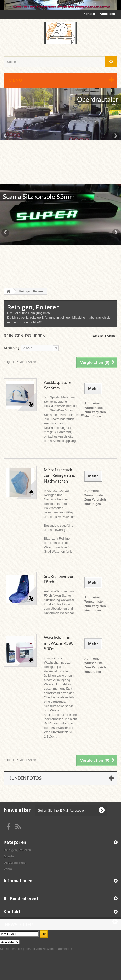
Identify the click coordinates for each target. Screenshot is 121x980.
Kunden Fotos (25, 778)
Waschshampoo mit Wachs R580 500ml (59, 643)
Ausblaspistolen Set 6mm (58, 385)
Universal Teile (15, 863)
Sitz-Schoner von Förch (59, 579)
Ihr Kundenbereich (22, 898)
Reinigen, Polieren (17, 850)
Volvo (8, 869)
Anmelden (107, 14)
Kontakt (89, 14)
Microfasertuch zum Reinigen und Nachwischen (60, 475)
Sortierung (12, 348)
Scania (9, 856)
